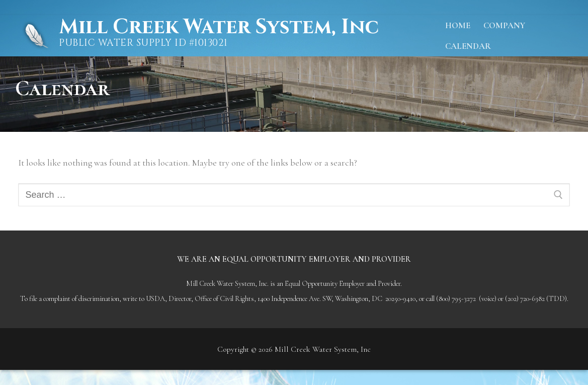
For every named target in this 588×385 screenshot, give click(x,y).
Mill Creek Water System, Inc (219, 27)
